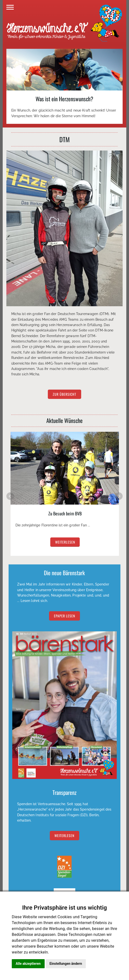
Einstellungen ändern (66, 964)
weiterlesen (65, 542)
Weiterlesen (64, 835)
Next (119, 496)
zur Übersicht (64, 394)
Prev (10, 496)
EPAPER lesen (64, 616)
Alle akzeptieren (28, 964)
